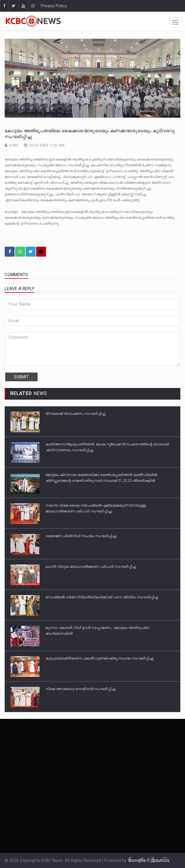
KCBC (14, 145)
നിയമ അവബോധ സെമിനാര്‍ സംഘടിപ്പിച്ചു (80, 689)
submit (21, 377)
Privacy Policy (54, 6)
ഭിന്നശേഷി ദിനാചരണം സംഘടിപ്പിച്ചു (75, 414)
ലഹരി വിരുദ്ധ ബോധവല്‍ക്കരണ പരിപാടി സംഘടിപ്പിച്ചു (91, 567)
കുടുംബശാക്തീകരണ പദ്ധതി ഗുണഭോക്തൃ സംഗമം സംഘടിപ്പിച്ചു (99, 658)
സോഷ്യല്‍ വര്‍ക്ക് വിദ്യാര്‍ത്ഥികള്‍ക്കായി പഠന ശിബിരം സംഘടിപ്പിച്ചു (102, 597)
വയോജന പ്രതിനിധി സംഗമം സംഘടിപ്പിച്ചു (81, 536)
